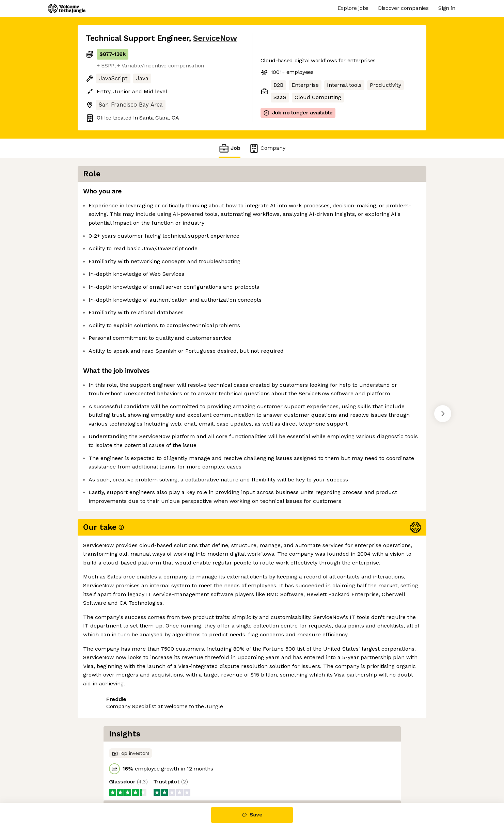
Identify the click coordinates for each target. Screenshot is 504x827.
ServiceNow (215, 38)
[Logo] (67, 9)
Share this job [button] (105, 676)
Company (267, 148)
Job (230, 148)
